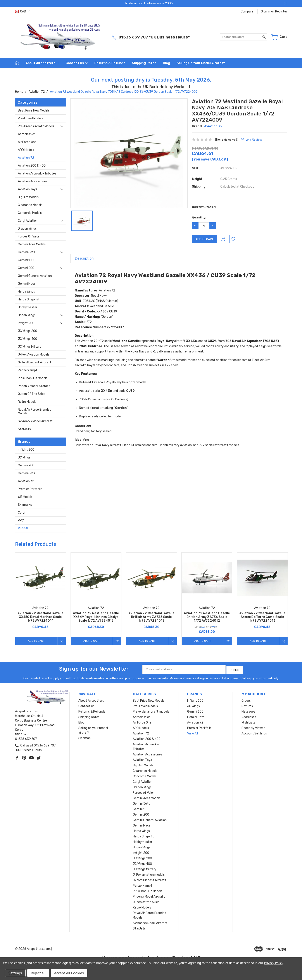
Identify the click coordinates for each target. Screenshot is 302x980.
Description (84, 258)
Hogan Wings (27, 315)
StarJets (24, 429)
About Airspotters (42, 63)
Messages (248, 711)
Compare (247, 11)
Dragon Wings (27, 229)
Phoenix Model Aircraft (34, 386)
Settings (15, 973)
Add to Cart (35, 641)
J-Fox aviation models (34, 355)
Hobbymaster (28, 307)
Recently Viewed (253, 727)
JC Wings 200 (28, 331)
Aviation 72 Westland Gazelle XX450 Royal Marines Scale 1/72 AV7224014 (40, 617)
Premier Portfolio (30, 489)
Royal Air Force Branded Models (35, 412)
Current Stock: (204, 207)
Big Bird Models (28, 197)
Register (281, 11)
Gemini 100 (26, 260)
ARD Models (26, 150)
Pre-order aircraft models (36, 126)
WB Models (25, 497)
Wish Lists (248, 721)
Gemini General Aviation (35, 276)
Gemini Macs (27, 284)
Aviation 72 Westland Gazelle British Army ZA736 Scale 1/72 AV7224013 (151, 617)
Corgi (22, 513)
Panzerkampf (28, 370)
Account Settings (254, 732)
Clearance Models (30, 205)
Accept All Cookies (69, 973)
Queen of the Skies (32, 394)
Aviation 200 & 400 (32, 166)
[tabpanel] (40, 599)
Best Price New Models (34, 111)
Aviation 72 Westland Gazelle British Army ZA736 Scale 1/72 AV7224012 (207, 617)
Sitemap (85, 737)
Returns (247, 705)
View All (24, 528)
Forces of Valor (29, 236)
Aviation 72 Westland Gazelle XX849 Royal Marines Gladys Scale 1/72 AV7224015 (96, 617)
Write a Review (252, 140)
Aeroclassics (27, 134)
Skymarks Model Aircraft (35, 421)
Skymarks (25, 505)
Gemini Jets (27, 252)
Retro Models (27, 402)
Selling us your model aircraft (201, 63)
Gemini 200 (26, 268)
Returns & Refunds (110, 63)
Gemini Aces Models (32, 244)
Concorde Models (30, 213)
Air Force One (27, 142)
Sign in (266, 11)
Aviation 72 (26, 158)
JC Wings (24, 458)
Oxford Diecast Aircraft (35, 362)
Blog (167, 63)
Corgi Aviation (28, 221)
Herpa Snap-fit (29, 299)
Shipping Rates (144, 63)
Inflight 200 (26, 323)
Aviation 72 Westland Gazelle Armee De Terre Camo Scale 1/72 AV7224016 (262, 617)
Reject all (38, 973)
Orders (246, 700)
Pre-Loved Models (30, 118)
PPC (21, 521)
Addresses (249, 716)
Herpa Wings (26, 292)
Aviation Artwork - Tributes (37, 174)
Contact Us (77, 63)
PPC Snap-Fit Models (33, 378)
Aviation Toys (28, 189)
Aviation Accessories (33, 181)
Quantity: (199, 217)
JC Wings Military (30, 347)
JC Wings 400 (28, 339)
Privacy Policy (274, 963)
